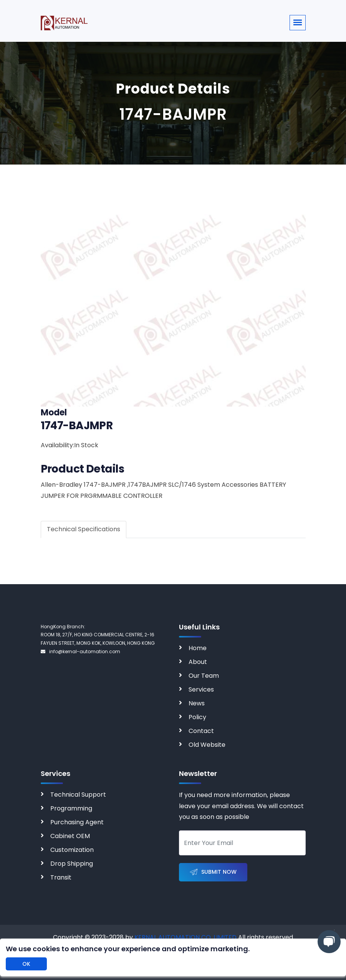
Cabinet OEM (70, 836)
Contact (201, 731)
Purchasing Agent (77, 822)
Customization (72, 850)
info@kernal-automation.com (80, 651)
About (198, 662)
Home (198, 648)
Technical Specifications (84, 529)
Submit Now (213, 872)
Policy (197, 717)
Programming (71, 808)
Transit (61, 877)
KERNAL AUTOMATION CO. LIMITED (185, 937)
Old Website (207, 745)
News (197, 703)
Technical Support (78, 795)
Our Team (204, 676)
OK (26, 964)
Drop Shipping (72, 864)
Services (201, 689)
